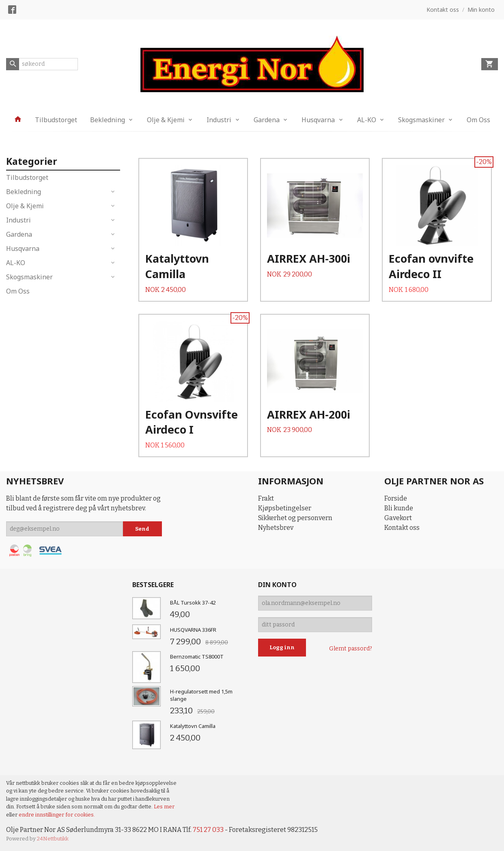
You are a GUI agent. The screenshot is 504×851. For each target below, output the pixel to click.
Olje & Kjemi (166, 120)
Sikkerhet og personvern (295, 518)
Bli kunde (399, 508)
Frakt (266, 498)
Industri (219, 120)
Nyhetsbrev (276, 528)
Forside (396, 498)
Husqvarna (318, 120)
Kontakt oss (402, 528)
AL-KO (367, 120)
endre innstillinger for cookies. (57, 815)
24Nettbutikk (53, 839)
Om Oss (478, 120)
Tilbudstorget (56, 120)
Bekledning (108, 120)
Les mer (164, 807)
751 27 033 (208, 830)
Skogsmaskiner (421, 120)
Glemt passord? (351, 649)
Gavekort (398, 518)
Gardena (267, 120)
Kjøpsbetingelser (285, 508)
